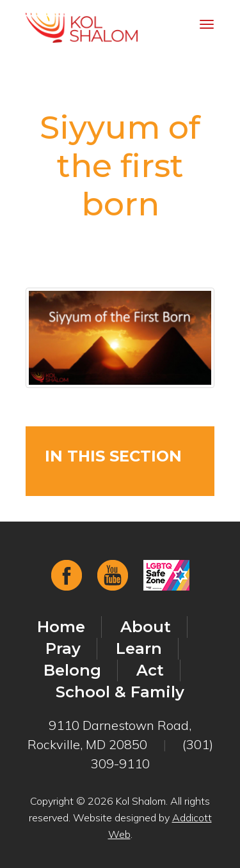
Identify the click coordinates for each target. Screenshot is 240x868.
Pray (63, 648)
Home (61, 627)
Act (150, 670)
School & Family (120, 692)
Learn (139, 648)
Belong (72, 670)
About (146, 627)
